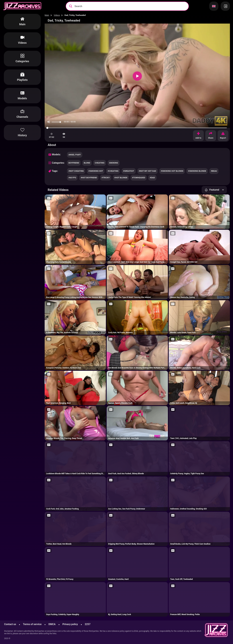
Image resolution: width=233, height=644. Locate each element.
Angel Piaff (75, 155)
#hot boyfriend (89, 178)
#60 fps (72, 178)
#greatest (129, 171)
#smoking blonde (197, 171)
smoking (114, 163)
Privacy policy (70, 624)
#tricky (106, 178)
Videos (57, 15)
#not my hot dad (148, 171)
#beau (214, 171)
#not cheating (76, 171)
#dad (152, 178)
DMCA (52, 624)
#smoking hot (96, 171)
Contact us (10, 624)
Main (47, 15)
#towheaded (139, 178)
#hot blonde (121, 178)
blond (87, 163)
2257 (88, 624)
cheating (100, 163)
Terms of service (32, 624)
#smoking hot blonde (172, 171)
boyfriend (74, 163)
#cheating (113, 171)
